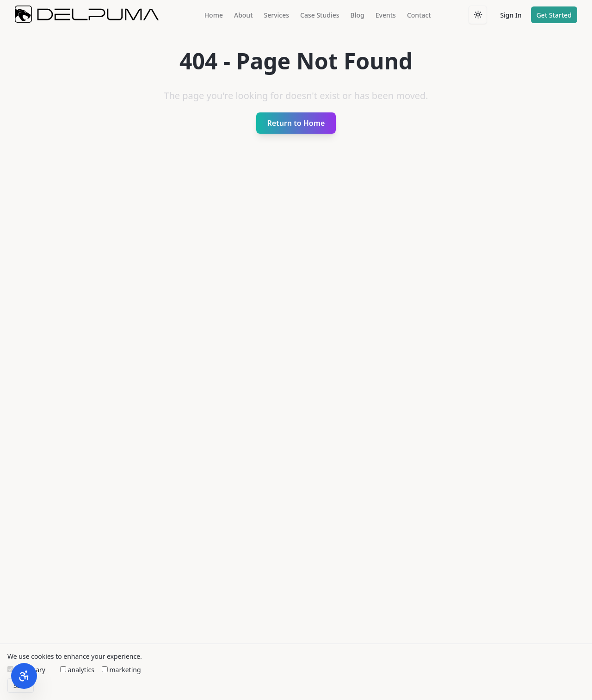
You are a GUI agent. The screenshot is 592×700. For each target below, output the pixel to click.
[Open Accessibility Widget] (24, 676)
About (244, 15)
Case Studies (320, 15)
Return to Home (296, 123)
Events (386, 15)
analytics (77, 670)
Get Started (554, 15)
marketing (121, 670)
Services (277, 15)
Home (214, 15)
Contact (419, 15)
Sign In (511, 15)
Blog (358, 15)
